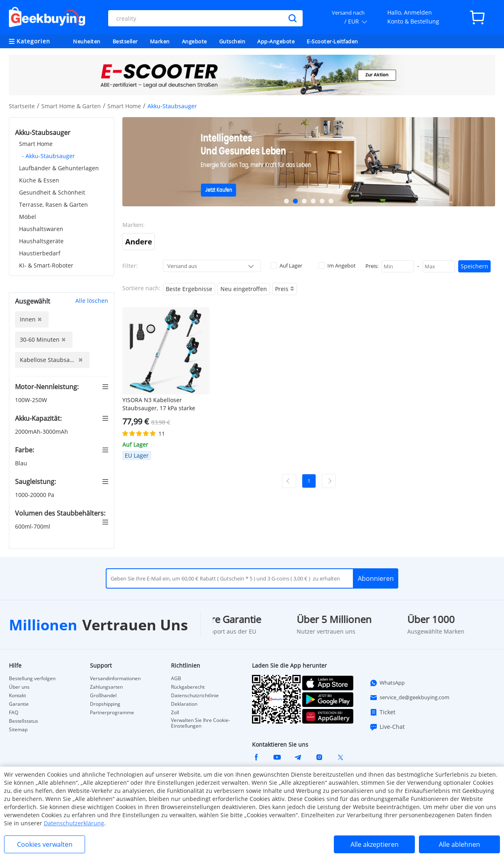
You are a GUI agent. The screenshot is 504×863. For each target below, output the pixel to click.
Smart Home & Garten (71, 106)
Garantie (19, 704)
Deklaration (184, 704)
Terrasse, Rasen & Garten (53, 205)
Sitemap (18, 730)
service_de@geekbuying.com (409, 698)
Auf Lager (286, 266)
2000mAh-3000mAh (42, 431)
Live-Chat (387, 727)
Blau (22, 463)
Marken (160, 41)
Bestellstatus (23, 721)
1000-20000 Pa (35, 495)
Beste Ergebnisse (189, 289)
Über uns (19, 687)
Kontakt (17, 696)
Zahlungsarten (106, 687)
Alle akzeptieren (375, 844)
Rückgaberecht (188, 687)
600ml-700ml (33, 526)
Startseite (22, 106)
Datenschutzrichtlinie (195, 696)
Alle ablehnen (459, 844)
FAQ (14, 713)
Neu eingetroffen (244, 289)
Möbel (28, 217)
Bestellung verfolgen (32, 679)
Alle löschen (92, 301)
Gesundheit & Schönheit (52, 192)
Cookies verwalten (45, 844)
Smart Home (124, 106)
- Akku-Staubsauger (48, 156)
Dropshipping (105, 704)
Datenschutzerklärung (74, 823)
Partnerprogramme (112, 713)
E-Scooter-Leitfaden (332, 41)
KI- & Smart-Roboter (46, 265)
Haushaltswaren (41, 229)
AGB (176, 679)
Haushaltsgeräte (41, 241)
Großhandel (103, 696)
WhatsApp (387, 683)
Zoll (175, 713)
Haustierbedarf (40, 253)
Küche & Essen (39, 180)
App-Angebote (276, 41)
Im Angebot (337, 266)
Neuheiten (87, 41)
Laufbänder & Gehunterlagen (59, 168)
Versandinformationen (115, 679)
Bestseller (125, 41)
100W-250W (32, 400)
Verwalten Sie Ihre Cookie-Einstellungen (201, 723)
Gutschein (232, 41)
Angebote (194, 41)
